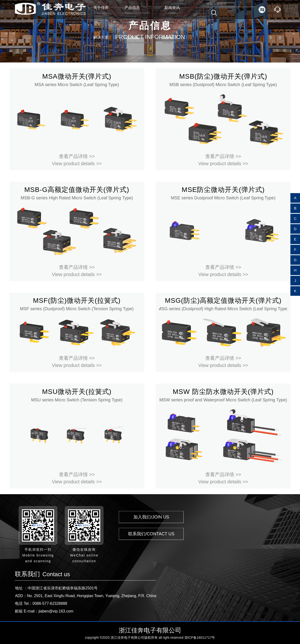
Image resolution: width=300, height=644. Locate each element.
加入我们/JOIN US (151, 517)
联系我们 (169, 40)
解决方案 (101, 40)
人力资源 (135, 40)
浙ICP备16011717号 (200, 638)
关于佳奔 (102, 10)
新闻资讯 (172, 10)
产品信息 (137, 10)
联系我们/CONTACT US (151, 534)
